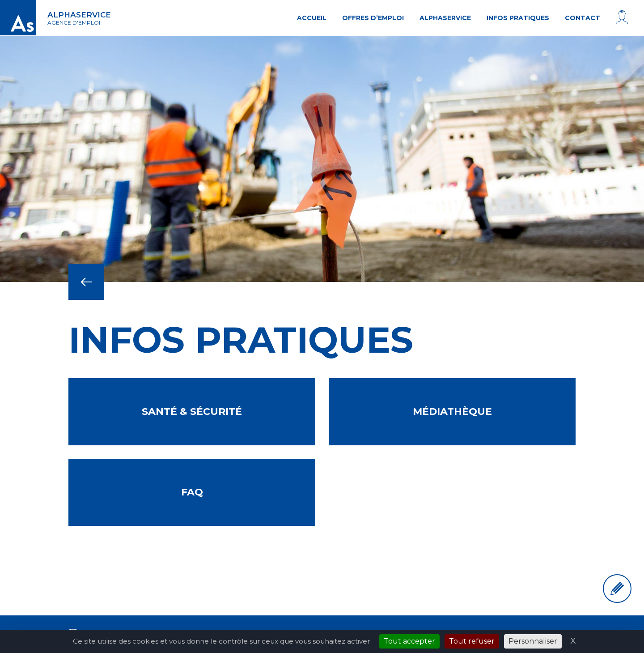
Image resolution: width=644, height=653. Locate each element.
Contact (583, 18)
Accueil (312, 18)
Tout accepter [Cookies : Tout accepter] (409, 641)
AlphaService (445, 18)
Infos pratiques (518, 18)
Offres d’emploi (373, 18)
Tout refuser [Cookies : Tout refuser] (472, 641)
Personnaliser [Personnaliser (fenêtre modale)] (533, 641)
